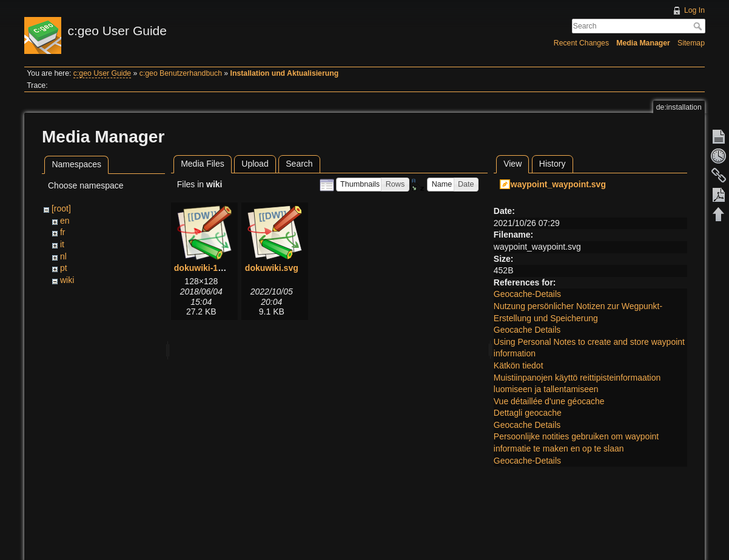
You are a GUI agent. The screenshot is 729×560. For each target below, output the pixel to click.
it (62, 244)
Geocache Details (527, 330)
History (553, 164)
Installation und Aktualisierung (285, 73)
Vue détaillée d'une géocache (549, 401)
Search (699, 26)
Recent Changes (581, 43)
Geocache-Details (527, 294)
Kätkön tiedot (519, 365)
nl (63, 256)
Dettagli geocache (528, 413)
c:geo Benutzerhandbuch (181, 73)
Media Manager (643, 43)
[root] (61, 208)
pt (64, 268)
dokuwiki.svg (272, 268)
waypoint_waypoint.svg (558, 184)
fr (63, 232)
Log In (694, 10)
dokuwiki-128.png (210, 268)
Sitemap (691, 43)
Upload (255, 164)
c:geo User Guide (102, 73)
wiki (67, 280)
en (65, 221)
